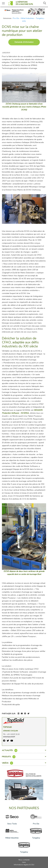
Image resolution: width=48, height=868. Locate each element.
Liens (24, 862)
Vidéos (24, 763)
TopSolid (7, 727)
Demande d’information (24, 42)
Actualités (24, 750)
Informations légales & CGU (24, 865)
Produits (24, 757)
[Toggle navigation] (3, 3)
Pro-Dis (16, 18)
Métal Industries (27, 18)
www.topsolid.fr (9, 737)
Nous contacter (24, 860)
